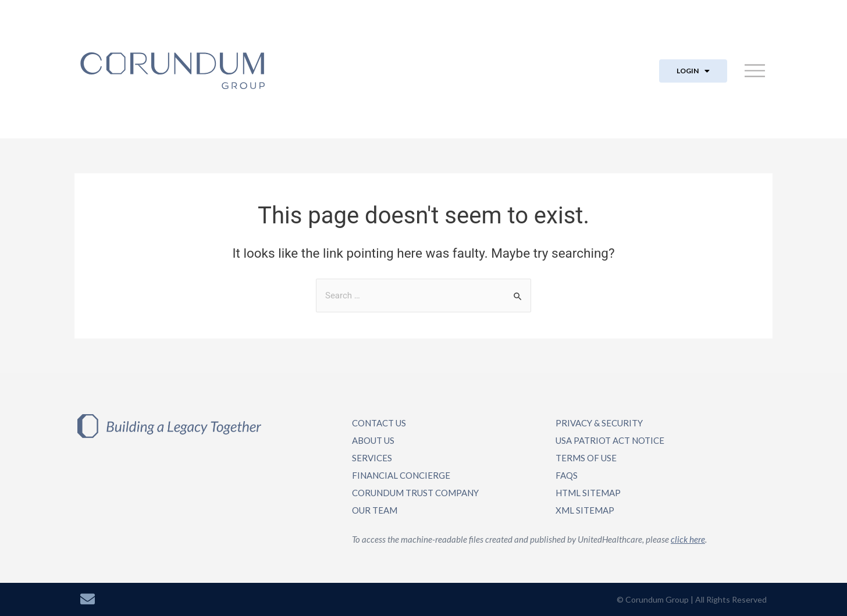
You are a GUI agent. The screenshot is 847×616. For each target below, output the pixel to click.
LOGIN (693, 71)
